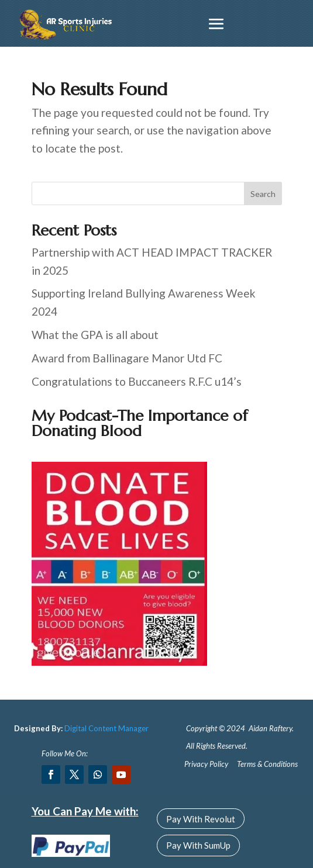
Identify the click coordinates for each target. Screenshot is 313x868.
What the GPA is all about (95, 335)
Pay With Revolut (201, 819)
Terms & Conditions (267, 764)
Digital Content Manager (106, 728)
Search (263, 194)
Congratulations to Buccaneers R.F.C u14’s (137, 381)
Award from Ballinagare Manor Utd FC (127, 358)
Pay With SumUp (198, 845)
